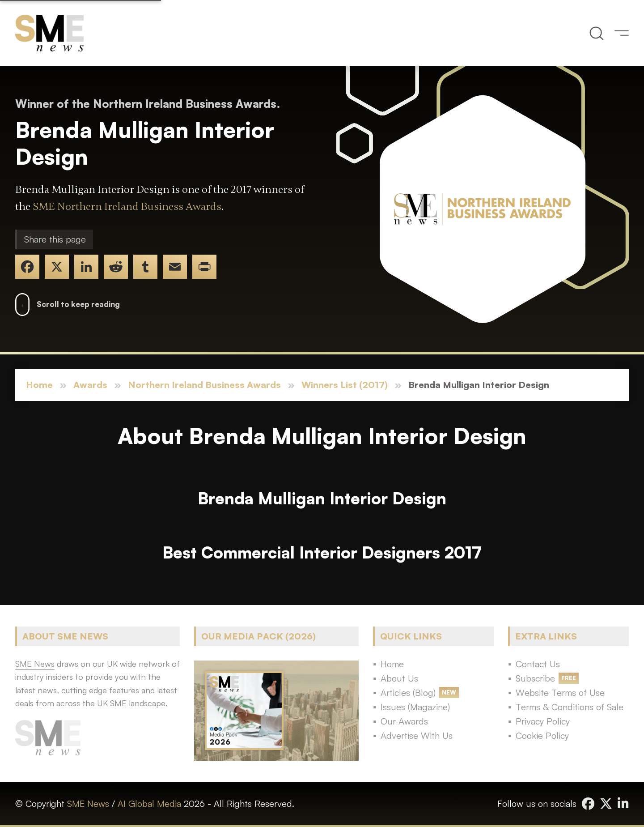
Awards (90, 385)
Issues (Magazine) (415, 707)
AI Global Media (149, 804)
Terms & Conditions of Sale (570, 707)
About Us (399, 678)
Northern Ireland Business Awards (204, 385)
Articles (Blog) (408, 693)
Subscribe (535, 678)
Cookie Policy (542, 735)
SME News (88, 804)
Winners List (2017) (345, 385)
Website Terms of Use (560, 693)
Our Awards (404, 721)
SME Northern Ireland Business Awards (127, 207)
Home (39, 385)
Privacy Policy (543, 721)
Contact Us (538, 664)
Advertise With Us (417, 735)
